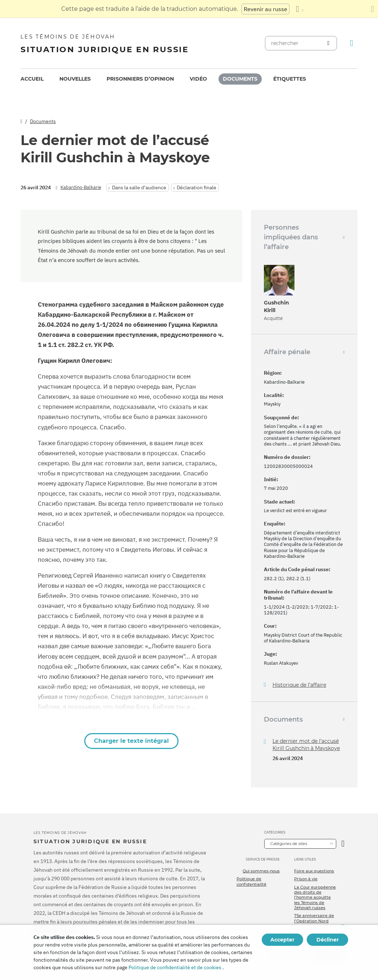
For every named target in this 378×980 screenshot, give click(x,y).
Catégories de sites (289, 844)
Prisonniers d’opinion (140, 79)
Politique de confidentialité (251, 881)
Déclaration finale (197, 188)
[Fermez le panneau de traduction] (372, 9)
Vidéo (198, 79)
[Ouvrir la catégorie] (343, 844)
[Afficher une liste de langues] (300, 9)
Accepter (282, 940)
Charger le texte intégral (131, 741)
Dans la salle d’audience (139, 188)
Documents (240, 79)
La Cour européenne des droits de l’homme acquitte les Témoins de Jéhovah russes (315, 897)
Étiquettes (290, 79)
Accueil (32, 79)
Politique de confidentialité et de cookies (175, 967)
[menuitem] (32, 79)
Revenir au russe (265, 9)
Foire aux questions (314, 871)
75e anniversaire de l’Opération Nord (314, 918)
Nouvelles (75, 79)
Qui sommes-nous (261, 871)
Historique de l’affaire (299, 685)
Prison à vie (306, 879)
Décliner (328, 940)
